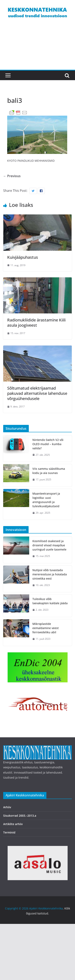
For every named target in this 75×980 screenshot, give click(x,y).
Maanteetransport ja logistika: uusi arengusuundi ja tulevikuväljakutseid (46, 500)
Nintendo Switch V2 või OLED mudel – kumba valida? (48, 444)
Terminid (9, 832)
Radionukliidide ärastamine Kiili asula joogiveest (36, 323)
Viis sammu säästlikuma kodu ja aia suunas (49, 471)
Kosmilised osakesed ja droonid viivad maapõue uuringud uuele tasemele (49, 545)
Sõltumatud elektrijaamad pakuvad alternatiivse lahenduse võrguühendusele (37, 393)
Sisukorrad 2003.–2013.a (20, 816)
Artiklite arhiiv (13, 824)
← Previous (12, 176)
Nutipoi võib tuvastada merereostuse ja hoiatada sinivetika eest (50, 574)
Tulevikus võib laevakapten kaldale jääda (50, 601)
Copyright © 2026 (17, 908)
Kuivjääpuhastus (23, 257)
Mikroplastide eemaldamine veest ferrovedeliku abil (45, 628)
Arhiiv (7, 807)
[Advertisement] (37, 48)
